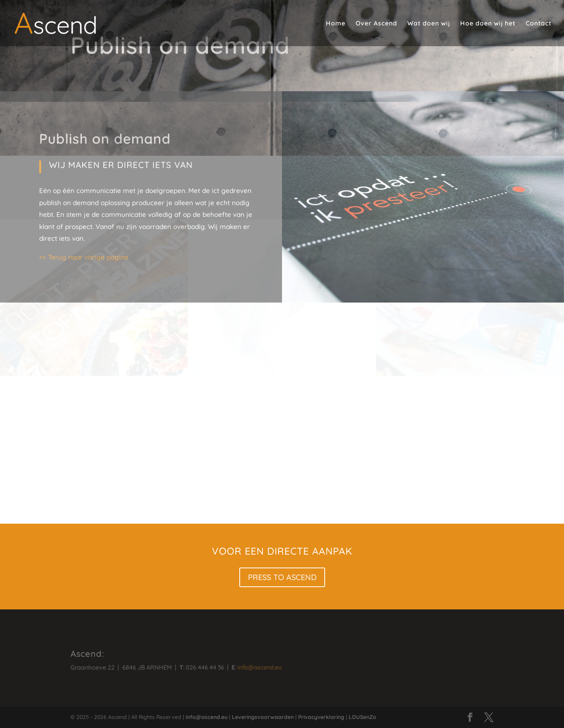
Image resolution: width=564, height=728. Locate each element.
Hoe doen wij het (488, 24)
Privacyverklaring (321, 717)
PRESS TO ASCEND (282, 577)
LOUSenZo (362, 717)
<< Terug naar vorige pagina (83, 169)
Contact (539, 24)
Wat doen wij (429, 24)
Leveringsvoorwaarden (263, 717)
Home (336, 24)
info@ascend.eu (250, 667)
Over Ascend (376, 24)
